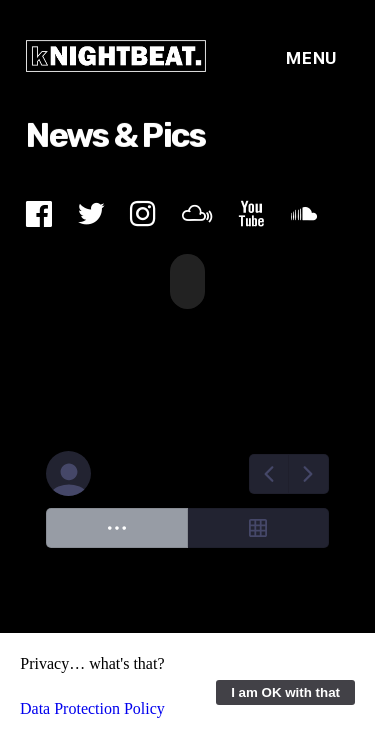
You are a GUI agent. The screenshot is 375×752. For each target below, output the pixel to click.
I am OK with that (285, 692)
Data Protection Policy (92, 708)
